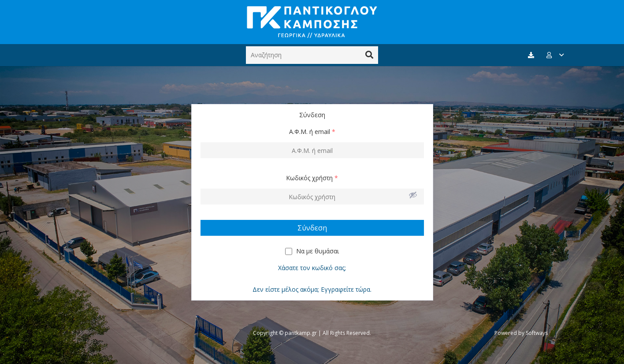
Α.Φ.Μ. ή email (312, 132)
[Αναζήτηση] (312, 55)
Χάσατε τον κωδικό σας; (312, 268)
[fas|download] (532, 55)
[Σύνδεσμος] (312, 22)
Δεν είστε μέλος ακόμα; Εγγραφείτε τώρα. (312, 289)
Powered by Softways (521, 333)
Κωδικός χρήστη (312, 178)
